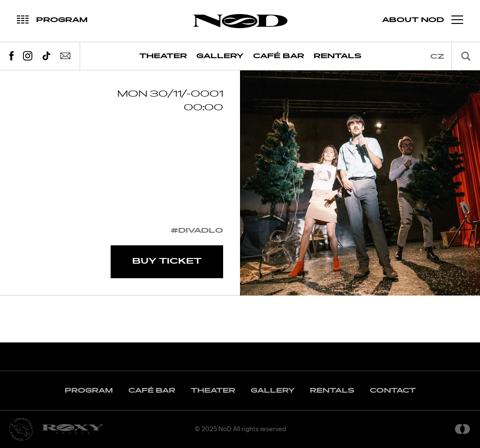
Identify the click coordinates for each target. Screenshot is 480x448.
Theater (163, 56)
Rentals (337, 56)
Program (89, 391)
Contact (393, 391)
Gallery (220, 56)
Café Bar (279, 56)
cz (437, 57)
